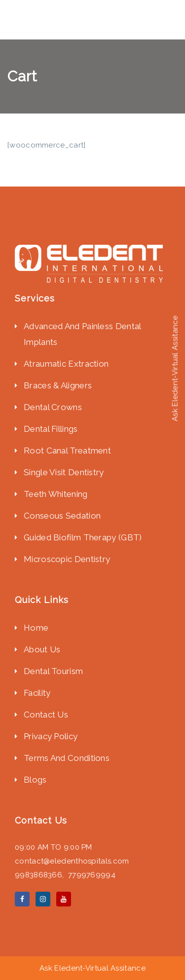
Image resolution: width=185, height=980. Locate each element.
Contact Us (46, 715)
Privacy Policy (51, 736)
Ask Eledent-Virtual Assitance (92, 968)
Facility (37, 693)
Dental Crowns (53, 407)
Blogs (35, 780)
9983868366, (41, 875)
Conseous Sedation (62, 516)
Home (36, 628)
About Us (42, 649)
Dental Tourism (53, 671)
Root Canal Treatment (67, 451)
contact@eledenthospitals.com (72, 861)
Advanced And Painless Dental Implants (82, 334)
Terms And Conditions (67, 758)
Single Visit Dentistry (64, 472)
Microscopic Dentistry (68, 559)
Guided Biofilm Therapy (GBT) (84, 537)
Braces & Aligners (58, 385)
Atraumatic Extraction (66, 364)
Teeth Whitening (56, 494)
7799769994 (92, 875)
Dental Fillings (51, 429)
